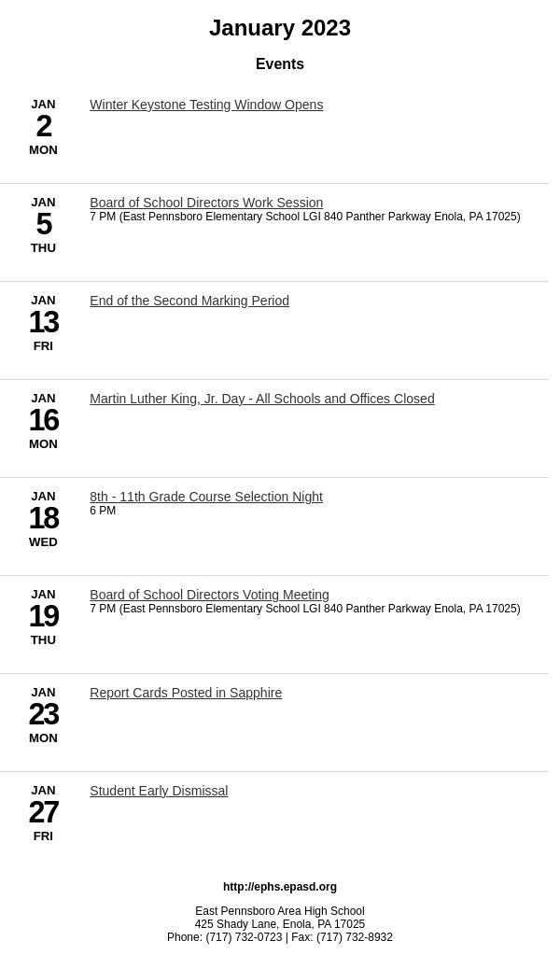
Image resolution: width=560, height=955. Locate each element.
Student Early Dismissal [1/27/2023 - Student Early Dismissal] (159, 791)
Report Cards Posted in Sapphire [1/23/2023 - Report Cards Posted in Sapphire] (186, 693)
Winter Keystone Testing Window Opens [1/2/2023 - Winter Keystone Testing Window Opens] (206, 105)
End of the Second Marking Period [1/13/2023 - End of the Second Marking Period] (189, 301)
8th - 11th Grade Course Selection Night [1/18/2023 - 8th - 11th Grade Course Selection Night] (206, 497)
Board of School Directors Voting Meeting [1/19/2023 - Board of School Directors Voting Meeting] (210, 595)
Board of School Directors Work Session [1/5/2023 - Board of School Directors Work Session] (206, 203)
